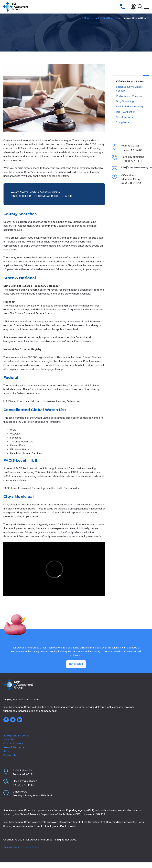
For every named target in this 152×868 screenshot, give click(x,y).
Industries (9, 739)
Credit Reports (124, 117)
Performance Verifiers (129, 96)
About (7, 751)
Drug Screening (125, 101)
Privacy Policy (11, 848)
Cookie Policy (31, 848)
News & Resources (15, 747)
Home (88, 18)
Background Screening (107, 18)
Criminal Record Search (130, 82)
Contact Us (10, 755)
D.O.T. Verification (126, 112)
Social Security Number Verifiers (129, 89)
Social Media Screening (129, 107)
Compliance (123, 122)
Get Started (76, 664)
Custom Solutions (13, 744)
